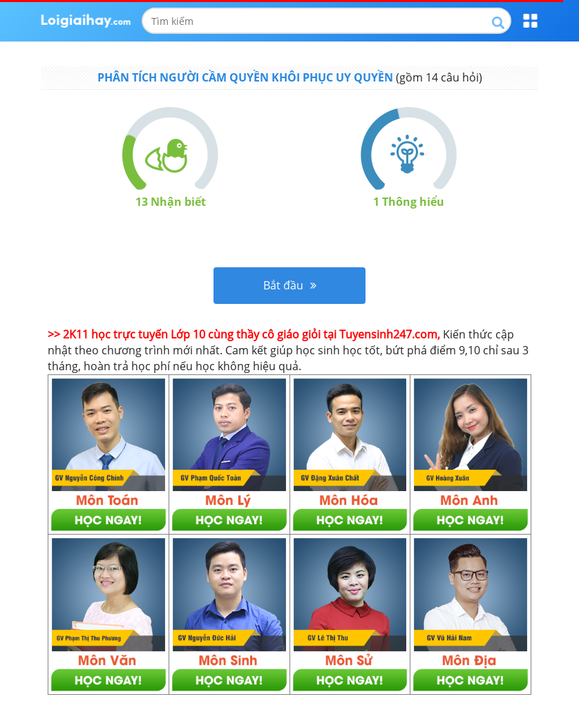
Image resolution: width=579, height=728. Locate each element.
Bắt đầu (290, 285)
